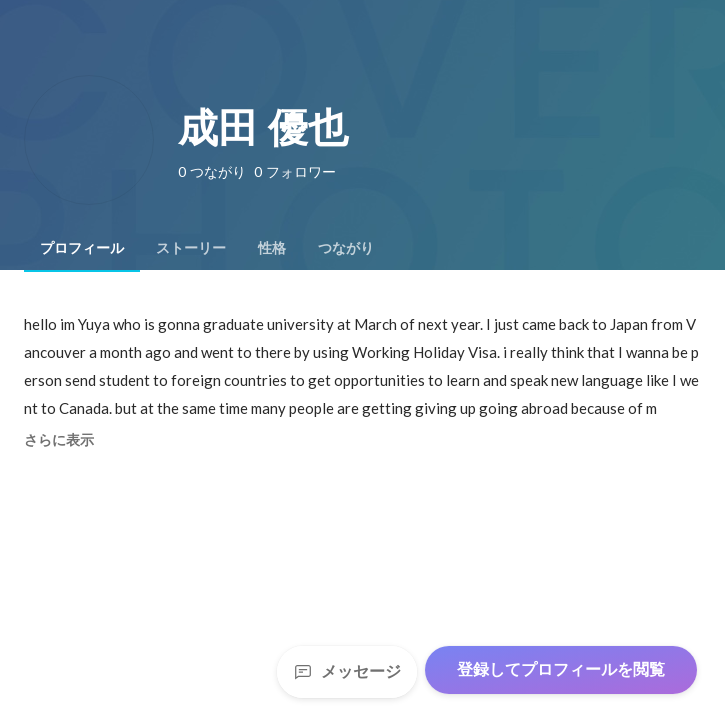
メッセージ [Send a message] (347, 671)
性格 (272, 248)
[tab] (82, 248)
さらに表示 (59, 440)
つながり (346, 248)
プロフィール (82, 248)
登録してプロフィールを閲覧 (561, 669)
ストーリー (191, 248)
